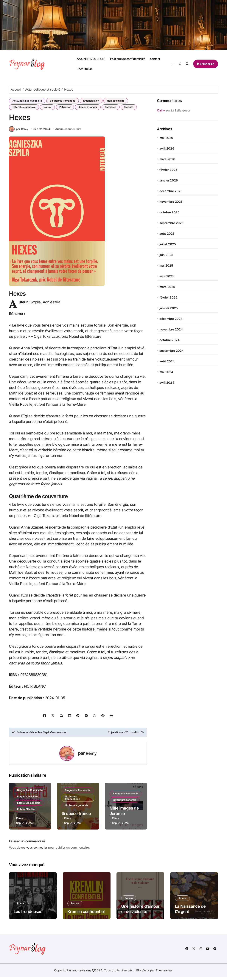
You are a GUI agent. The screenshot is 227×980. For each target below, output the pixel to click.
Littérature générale (24, 108)
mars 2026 (167, 159)
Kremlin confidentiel (86, 915)
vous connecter (37, 850)
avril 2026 (167, 148)
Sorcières (115, 108)
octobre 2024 (170, 340)
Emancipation (93, 101)
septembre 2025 (172, 223)
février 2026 (168, 170)
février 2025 (168, 297)
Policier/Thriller (26, 813)
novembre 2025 (171, 202)
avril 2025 (167, 276)
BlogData (143, 973)
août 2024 (167, 361)
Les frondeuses (28, 915)
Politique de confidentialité (128, 59)
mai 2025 (166, 265)
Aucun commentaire (69, 132)
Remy (91, 756)
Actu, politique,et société (28, 101)
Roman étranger (91, 108)
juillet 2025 (168, 244)
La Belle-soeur (181, 110)
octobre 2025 (169, 212)
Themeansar (164, 973)
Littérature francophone (73, 804)
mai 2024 (166, 372)
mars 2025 (167, 287)
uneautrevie (85, 69)
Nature (49, 108)
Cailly (161, 110)
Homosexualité (119, 101)
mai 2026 (166, 138)
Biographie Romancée (64, 101)
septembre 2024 (172, 351)
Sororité (134, 108)
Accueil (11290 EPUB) (91, 59)
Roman (22, 906)
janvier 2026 (169, 180)
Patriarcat (67, 108)
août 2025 (167, 234)
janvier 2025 (169, 308)
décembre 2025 (171, 191)
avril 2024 (167, 383)
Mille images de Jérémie (124, 814)
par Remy (19, 132)
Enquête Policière (28, 800)
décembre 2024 (171, 319)
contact (155, 59)
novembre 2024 (171, 329)
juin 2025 (166, 255)
